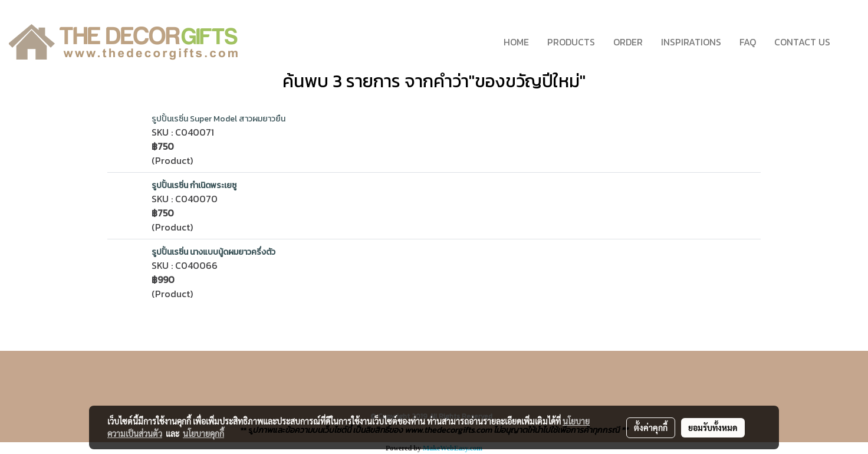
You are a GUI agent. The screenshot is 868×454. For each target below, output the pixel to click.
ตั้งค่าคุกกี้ (651, 427)
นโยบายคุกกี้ (203, 433)
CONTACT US (802, 42)
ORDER (628, 42)
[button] (850, 42)
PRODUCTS (571, 42)
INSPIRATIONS (691, 42)
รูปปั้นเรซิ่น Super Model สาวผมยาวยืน (218, 119)
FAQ (748, 42)
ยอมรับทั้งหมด (713, 427)
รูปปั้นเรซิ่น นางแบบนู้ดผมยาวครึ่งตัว (213, 252)
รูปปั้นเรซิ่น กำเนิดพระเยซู (194, 185)
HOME (516, 42)
